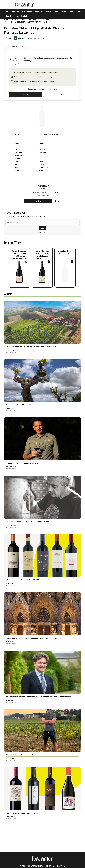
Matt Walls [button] (10, 759)
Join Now (25, 94)
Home (6, 19)
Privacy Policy (61, 866)
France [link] (24, 19)
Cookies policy (50, 866)
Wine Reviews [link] (15, 19)
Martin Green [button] (11, 584)
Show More (43, 233)
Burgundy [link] (32, 19)
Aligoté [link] (47, 19)
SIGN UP (43, 228)
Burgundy (42, 149)
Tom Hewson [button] (10, 642)
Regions (48, 11)
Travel (64, 11)
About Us (23, 866)
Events (80, 11)
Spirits (72, 11)
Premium (39, 11)
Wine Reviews (27, 11)
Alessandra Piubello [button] (13, 350)
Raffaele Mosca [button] (11, 525)
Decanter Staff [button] (11, 467)
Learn (56, 11)
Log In (60, 94)
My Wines (9, 38)
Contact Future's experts (35, 866)
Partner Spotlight (21, 16)
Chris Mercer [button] (11, 700)
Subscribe (15, 11)
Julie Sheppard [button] (11, 409)
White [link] (40, 19)
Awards (9, 16)
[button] (17, 47)
